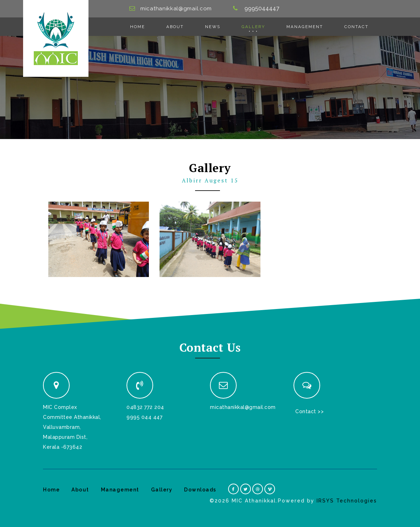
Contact (356, 27)
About (175, 27)
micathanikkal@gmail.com (176, 9)
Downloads (200, 490)
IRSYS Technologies (347, 501)
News (213, 27)
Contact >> (309, 411)
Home (138, 27)
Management (305, 27)
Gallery (253, 27)
